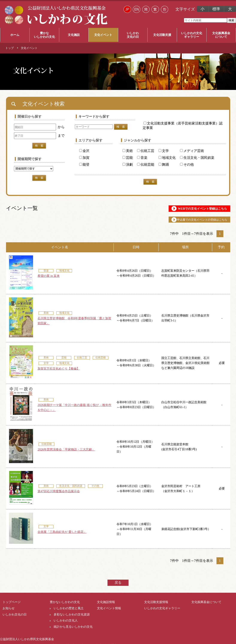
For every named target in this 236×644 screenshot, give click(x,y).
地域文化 (167, 158)
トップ (10, 48)
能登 (84, 164)
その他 (187, 164)
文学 (164, 151)
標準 (216, 9)
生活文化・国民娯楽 (197, 158)
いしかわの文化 (192, 35)
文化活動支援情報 (156, 605)
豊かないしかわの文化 (65, 605)
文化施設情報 (106, 605)
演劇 (128, 164)
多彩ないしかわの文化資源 (72, 618)
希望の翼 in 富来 (48, 279)
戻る (118, 586)
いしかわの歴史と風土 (69, 612)
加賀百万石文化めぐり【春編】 (59, 372)
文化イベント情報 (109, 612)
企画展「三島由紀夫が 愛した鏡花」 (62, 535)
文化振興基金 (221, 35)
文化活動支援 (162, 35)
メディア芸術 (192, 151)
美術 (128, 151)
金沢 (84, 151)
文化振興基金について (206, 605)
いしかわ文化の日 (15, 618)
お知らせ (9, 612)
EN (137, 9)
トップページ (12, 605)
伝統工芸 (146, 151)
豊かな (44, 35)
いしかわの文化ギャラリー (162, 612)
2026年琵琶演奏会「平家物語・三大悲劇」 (66, 453)
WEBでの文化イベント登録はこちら (188, 210)
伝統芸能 (146, 164)
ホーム (15, 35)
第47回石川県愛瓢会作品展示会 (59, 495)
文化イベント (103, 35)
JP (127, 9)
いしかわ (133, 35)
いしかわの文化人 (66, 624)
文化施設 (74, 35)
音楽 (142, 158)
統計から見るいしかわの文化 (73, 630)
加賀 (84, 158)
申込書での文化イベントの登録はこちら (189, 222)
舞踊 (164, 164)
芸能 (128, 158)
